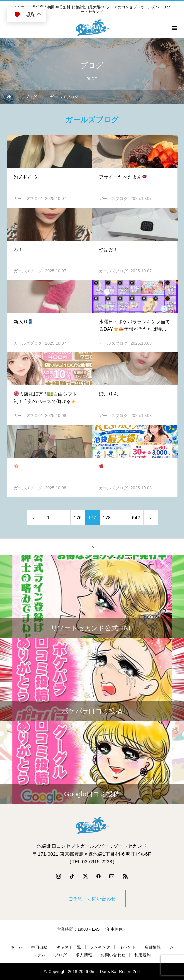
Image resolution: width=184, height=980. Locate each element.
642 (136, 518)
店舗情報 (153, 947)
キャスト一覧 (69, 947)
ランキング (100, 947)
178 (107, 518)
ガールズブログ (28, 199)
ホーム (16, 947)
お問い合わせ (113, 955)
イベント (127, 947)
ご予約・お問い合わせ (92, 899)
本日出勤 (39, 947)
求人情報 (84, 955)
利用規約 (142, 955)
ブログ (61, 955)
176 (78, 518)
